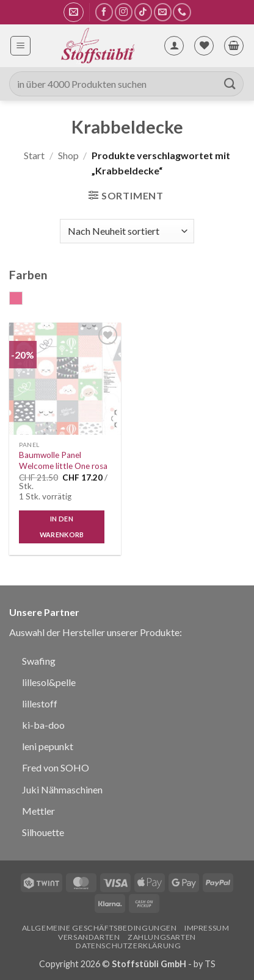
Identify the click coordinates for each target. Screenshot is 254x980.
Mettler (38, 811)
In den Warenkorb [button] (62, 527)
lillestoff (40, 703)
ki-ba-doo (43, 725)
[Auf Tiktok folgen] (143, 12)
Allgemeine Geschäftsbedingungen (100, 928)
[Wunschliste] (204, 46)
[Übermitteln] (230, 84)
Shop (68, 155)
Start (34, 155)
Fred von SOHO (56, 767)
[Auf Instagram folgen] (124, 12)
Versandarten (89, 937)
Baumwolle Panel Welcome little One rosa (63, 460)
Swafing (39, 661)
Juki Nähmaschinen (62, 789)
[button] (74, 12)
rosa (22, 299)
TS (210, 964)
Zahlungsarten (162, 937)
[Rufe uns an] (182, 12)
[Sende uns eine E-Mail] (163, 12)
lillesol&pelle (49, 682)
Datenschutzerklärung (128, 946)
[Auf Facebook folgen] (104, 12)
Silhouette (43, 832)
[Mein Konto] (174, 46)
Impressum (207, 928)
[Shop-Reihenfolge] (127, 231)
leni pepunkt (48, 746)
